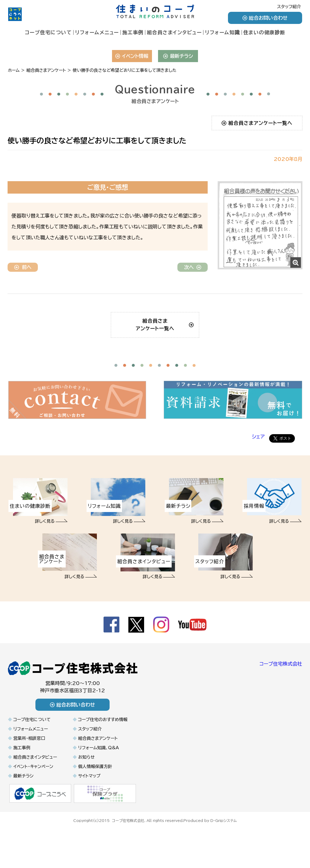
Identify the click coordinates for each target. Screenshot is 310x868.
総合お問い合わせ (265, 18)
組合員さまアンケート (98, 774)
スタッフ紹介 (289, 7)
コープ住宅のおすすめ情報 (103, 755)
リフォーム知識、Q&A (99, 783)
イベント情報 (132, 56)
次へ (193, 267)
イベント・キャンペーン (33, 802)
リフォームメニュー (97, 32)
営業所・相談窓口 (29, 774)
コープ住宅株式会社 (281, 699)
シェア (258, 472)
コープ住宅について (48, 32)
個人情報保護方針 (95, 802)
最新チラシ (178, 56)
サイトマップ (89, 811)
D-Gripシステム (224, 855)
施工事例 (133, 32)
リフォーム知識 (223, 32)
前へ (23, 267)
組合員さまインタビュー (174, 32)
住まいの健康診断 (264, 32)
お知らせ (86, 793)
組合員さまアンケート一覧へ (257, 123)
